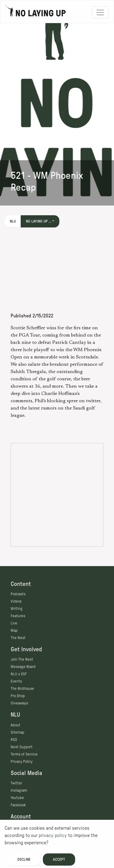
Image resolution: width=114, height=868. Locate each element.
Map (14, 631)
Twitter (16, 783)
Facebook (18, 805)
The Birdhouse (22, 689)
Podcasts (18, 594)
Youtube (17, 798)
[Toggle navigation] (100, 12)
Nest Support (22, 747)
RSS (14, 740)
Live (14, 623)
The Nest (18, 638)
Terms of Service (24, 754)
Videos (16, 601)
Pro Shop (18, 696)
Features (18, 616)
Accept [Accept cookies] (59, 859)
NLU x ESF (19, 674)
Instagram (19, 790)
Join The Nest (22, 659)
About (16, 725)
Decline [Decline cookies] (24, 859)
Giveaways (19, 703)
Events (16, 681)
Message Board (23, 667)
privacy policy (53, 835)
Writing (17, 609)
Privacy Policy (22, 762)
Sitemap (17, 732)
